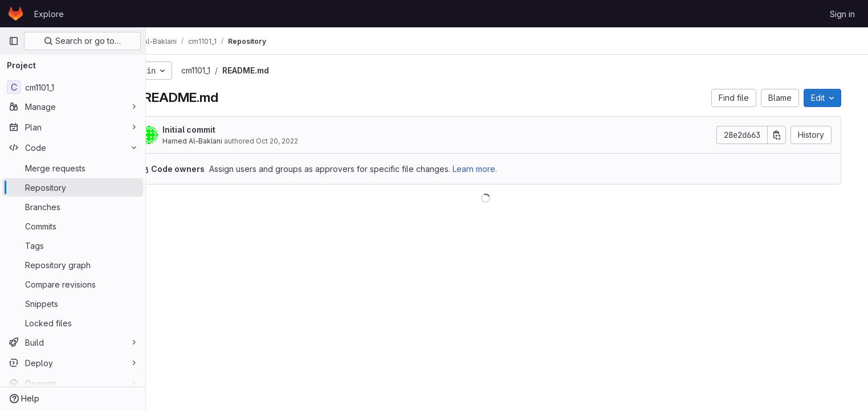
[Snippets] (73, 304)
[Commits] (73, 226)
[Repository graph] (73, 265)
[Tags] (73, 245)
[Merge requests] (73, 168)
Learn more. (504, 169)
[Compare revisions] (73, 284)
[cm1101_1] (73, 87)
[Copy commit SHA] (790, 135)
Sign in (842, 14)
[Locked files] (73, 323)
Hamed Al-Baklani (222, 141)
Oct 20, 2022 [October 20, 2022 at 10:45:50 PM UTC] (307, 141)
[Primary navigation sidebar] (14, 41)
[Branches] (73, 207)
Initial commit (219, 130)
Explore (49, 14)
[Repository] (73, 187)
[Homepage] (16, 14)
